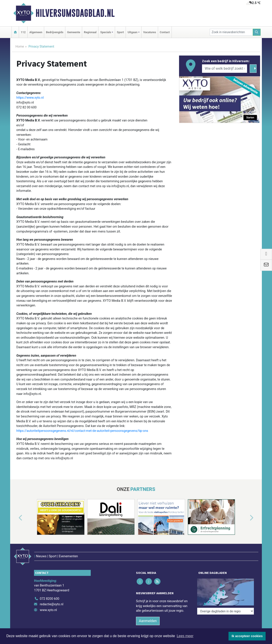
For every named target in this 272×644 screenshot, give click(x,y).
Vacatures (150, 32)
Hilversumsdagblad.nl (75, 13)
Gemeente (74, 32)
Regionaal (90, 32)
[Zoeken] (257, 32)
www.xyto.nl (48, 610)
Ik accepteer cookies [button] (247, 636)
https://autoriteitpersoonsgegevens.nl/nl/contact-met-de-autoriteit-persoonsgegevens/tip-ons (82, 431)
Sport (120, 32)
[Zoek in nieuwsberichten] (231, 32)
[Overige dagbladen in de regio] (226, 611)
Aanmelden (148, 621)
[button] (15, 518)
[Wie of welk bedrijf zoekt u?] (225, 69)
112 (23, 32)
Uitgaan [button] (132, 32)
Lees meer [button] (185, 636)
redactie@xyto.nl (52, 604)
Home (20, 47)
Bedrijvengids (55, 32)
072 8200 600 (49, 599)
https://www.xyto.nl (30, 98)
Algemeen (36, 32)
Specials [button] (106, 32)
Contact (165, 32)
